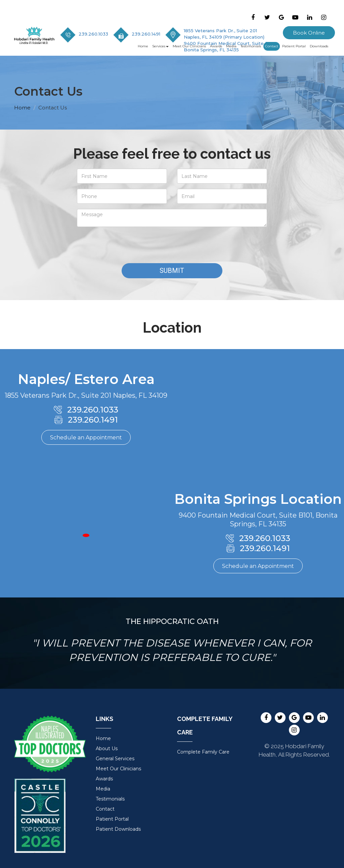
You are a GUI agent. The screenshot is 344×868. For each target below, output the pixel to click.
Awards (216, 46)
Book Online (309, 33)
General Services (115, 759)
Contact (272, 46)
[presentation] (128, 245)
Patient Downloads (118, 829)
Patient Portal (294, 46)
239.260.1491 (146, 34)
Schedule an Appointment (86, 438)
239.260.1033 (93, 34)
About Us (107, 749)
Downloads (319, 46)
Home (143, 46)
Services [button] (160, 46)
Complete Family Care (203, 752)
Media (231, 46)
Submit (172, 271)
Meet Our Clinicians (189, 46)
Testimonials (251, 46)
